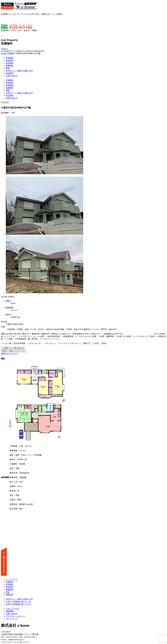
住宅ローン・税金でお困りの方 (19, 71)
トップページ (12, 579)
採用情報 (10, 611)
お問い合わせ (12, 76)
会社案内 (10, 73)
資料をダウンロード (10, 354)
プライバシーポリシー (15, 616)
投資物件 (10, 63)
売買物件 (11, 53)
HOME (4, 53)
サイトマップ (12, 619)
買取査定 (10, 595)
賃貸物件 (10, 60)
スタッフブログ (13, 609)
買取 (8, 68)
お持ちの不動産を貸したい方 (18, 604)
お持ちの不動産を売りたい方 (18, 602)
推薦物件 (10, 66)
